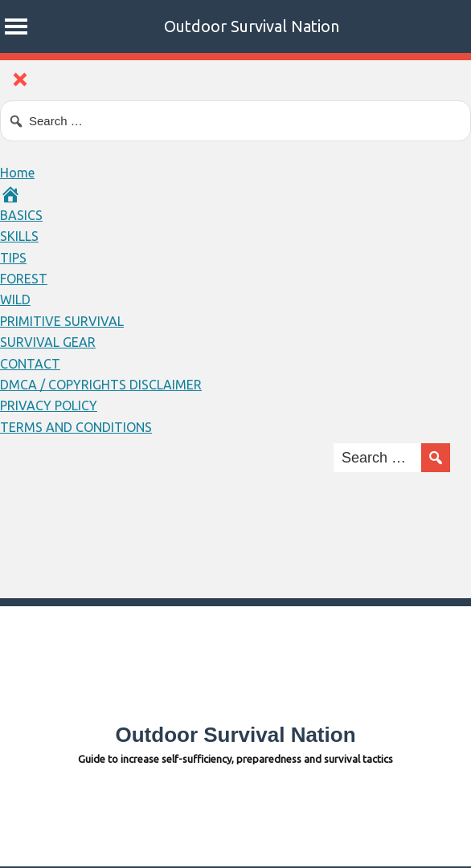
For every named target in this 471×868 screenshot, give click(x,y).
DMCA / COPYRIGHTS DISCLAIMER (101, 385)
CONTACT (30, 364)
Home (17, 173)
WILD (15, 300)
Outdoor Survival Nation (252, 26)
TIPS (13, 258)
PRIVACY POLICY (49, 405)
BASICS (21, 215)
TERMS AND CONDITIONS (76, 427)
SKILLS (19, 236)
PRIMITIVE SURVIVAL (62, 321)
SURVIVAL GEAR (48, 342)
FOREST (24, 279)
